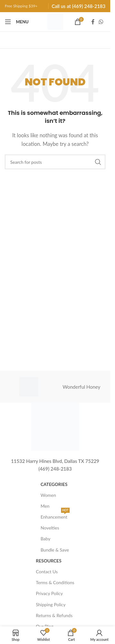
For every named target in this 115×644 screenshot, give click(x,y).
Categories (54, 484)
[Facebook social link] (93, 22)
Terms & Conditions (55, 582)
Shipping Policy (51, 604)
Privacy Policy (49, 593)
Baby (46, 539)
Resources (49, 561)
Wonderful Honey (81, 387)
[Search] (55, 162)
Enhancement (55, 516)
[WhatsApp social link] (101, 22)
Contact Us (47, 572)
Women (48, 495)
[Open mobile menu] (17, 22)
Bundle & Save (55, 550)
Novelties (50, 528)
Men (45, 506)
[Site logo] (55, 21)
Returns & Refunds (54, 615)
